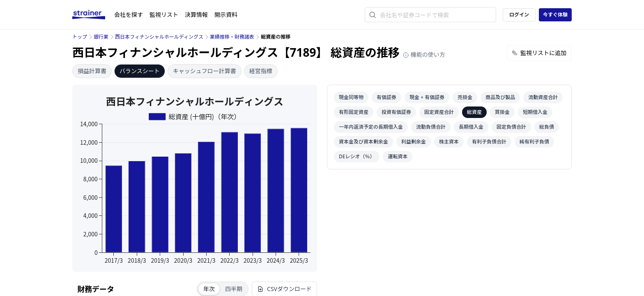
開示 (226, 15)
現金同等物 (351, 97)
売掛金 (465, 97)
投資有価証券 (396, 112)
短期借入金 (535, 112)
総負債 (547, 127)
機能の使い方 (424, 54)
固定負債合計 (511, 127)
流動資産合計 (543, 97)
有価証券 (386, 97)
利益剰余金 (414, 142)
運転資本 (398, 156)
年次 (209, 289)
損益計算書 (92, 71)
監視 (164, 15)
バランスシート (140, 71)
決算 (196, 15)
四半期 (234, 289)
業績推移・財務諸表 (232, 37)
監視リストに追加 (539, 53)
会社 (129, 15)
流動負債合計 (431, 127)
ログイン (519, 15)
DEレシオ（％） (357, 156)
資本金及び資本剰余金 (363, 142)
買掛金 (502, 112)
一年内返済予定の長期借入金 (371, 127)
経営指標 (261, 71)
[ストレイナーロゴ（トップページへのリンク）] (93, 15)
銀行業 (101, 37)
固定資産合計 (439, 112)
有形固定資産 (354, 112)
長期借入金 (471, 127)
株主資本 (449, 142)
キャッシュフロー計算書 (205, 71)
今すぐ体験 (555, 15)
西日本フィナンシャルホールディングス (159, 37)
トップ (80, 37)
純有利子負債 (534, 142)
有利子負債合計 (489, 142)
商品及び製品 (500, 97)
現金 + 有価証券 (427, 97)
